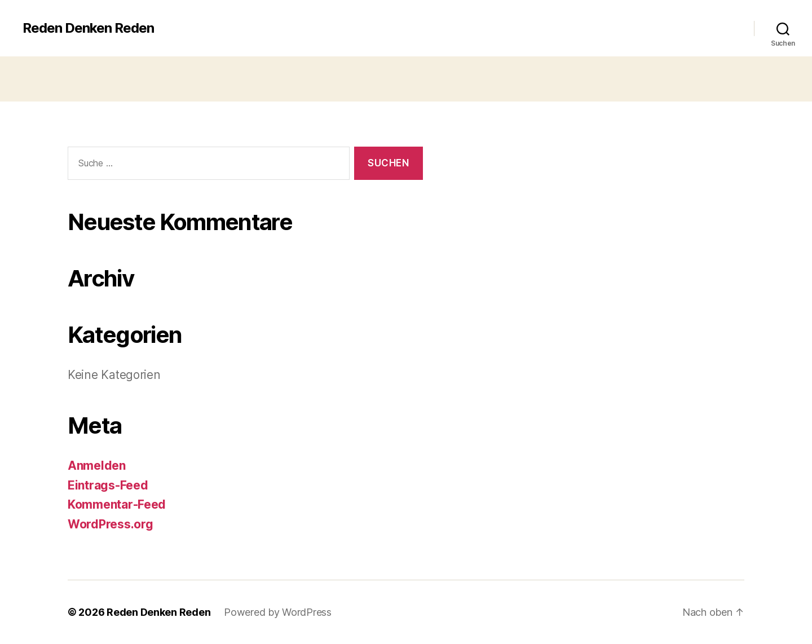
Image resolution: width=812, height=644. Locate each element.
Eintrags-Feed (108, 485)
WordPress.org (111, 524)
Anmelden (97, 466)
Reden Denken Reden (88, 28)
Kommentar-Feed (117, 504)
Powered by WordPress (278, 612)
